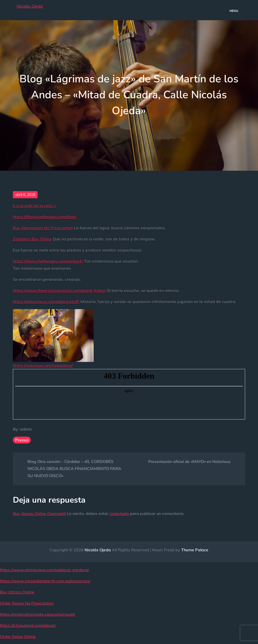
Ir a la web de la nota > (35, 206)
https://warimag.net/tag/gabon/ (43, 365)
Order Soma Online (18, 636)
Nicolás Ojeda (30, 6)
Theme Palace (195, 550)
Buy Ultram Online (17, 592)
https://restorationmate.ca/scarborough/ (38, 614)
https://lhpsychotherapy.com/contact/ (48, 261)
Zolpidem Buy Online (32, 239)
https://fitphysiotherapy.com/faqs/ (45, 217)
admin (26, 429)
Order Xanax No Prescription (27, 603)
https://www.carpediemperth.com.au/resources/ (45, 581)
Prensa (22, 440)
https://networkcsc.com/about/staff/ (46, 302)
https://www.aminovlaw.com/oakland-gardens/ (45, 570)
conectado (119, 513)
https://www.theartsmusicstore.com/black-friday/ (60, 290)
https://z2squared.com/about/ (28, 625)
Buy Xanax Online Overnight (39, 513)
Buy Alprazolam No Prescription (43, 228)
